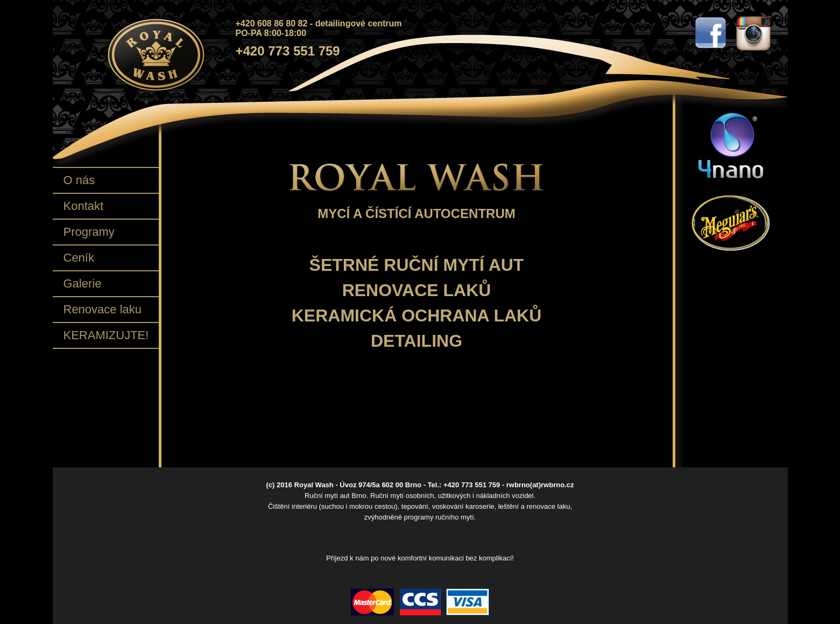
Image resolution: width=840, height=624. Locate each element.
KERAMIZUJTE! (106, 335)
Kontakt (84, 206)
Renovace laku (103, 309)
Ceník (79, 258)
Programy (89, 232)
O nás (79, 180)
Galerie (83, 283)
